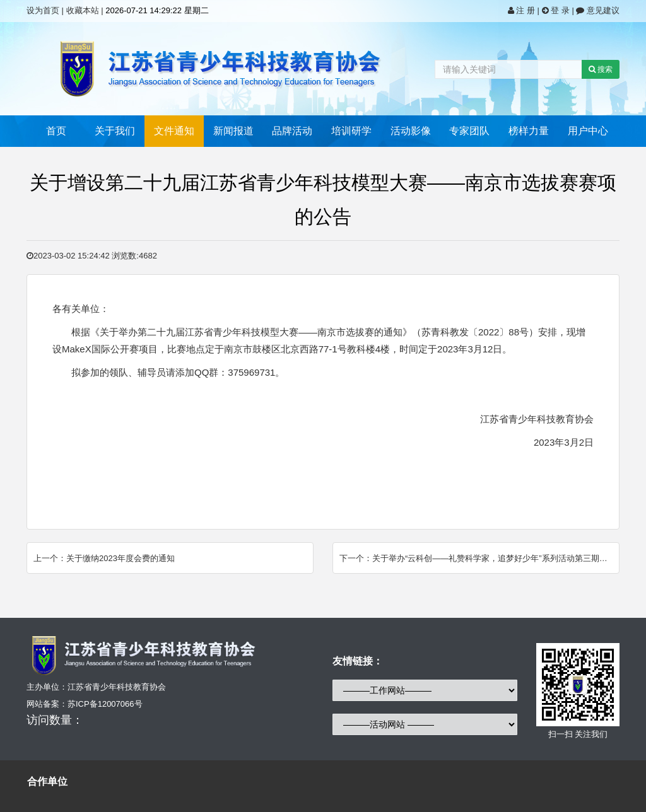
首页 (56, 131)
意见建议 (598, 10)
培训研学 (351, 131)
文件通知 (174, 131)
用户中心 (588, 131)
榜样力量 (529, 131)
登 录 (557, 10)
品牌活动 (292, 131)
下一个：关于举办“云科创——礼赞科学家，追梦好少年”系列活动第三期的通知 (479, 558)
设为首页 (43, 10)
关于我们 (115, 131)
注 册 (523, 10)
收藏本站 (83, 10)
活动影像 (411, 131)
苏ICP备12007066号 (105, 704)
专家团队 (469, 131)
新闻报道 (233, 131)
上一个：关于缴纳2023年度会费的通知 (104, 558)
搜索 (601, 69)
